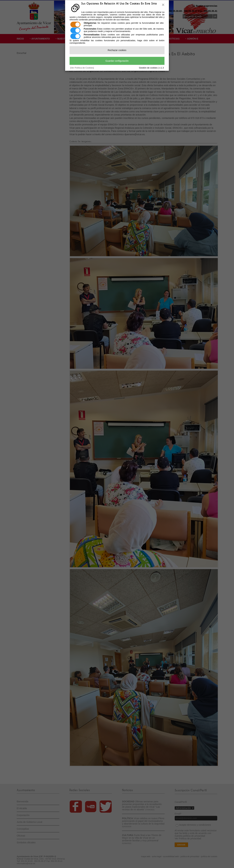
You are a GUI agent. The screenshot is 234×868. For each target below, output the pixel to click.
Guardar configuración (117, 61)
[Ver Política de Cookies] (82, 68)
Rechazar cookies (117, 50)
